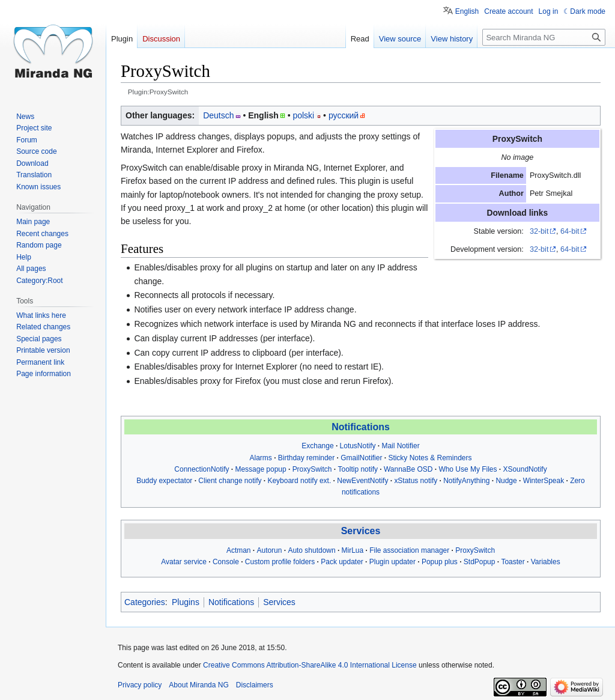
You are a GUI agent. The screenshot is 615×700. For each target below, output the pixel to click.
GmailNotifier (361, 458)
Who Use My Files (468, 469)
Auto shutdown (311, 550)
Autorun (270, 550)
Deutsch (218, 115)
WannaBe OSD (408, 469)
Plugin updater (392, 562)
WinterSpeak (544, 481)
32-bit (539, 231)
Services (361, 531)
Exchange (317, 446)
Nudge (506, 481)
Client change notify (230, 481)
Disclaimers (255, 685)
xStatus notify (416, 481)
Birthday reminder (306, 458)
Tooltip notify (358, 469)
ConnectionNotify (201, 469)
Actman (239, 550)
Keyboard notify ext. (299, 481)
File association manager (409, 550)
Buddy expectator (164, 481)
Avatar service (184, 562)
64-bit (570, 231)
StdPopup (480, 562)
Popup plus (440, 562)
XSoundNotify (525, 469)
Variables (546, 562)
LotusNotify (358, 446)
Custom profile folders (280, 562)
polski (303, 115)
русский (344, 115)
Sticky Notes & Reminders (430, 458)
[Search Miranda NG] (544, 37)
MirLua (353, 550)
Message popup (260, 469)
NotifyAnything (466, 481)
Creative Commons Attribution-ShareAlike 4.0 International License (310, 665)
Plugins (186, 602)
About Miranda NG (198, 685)
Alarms (261, 458)
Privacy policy (140, 685)
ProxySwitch (312, 469)
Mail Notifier (400, 446)
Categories (145, 602)
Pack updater (342, 562)
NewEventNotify (362, 481)
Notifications (361, 427)
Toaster (513, 562)
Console (226, 562)
